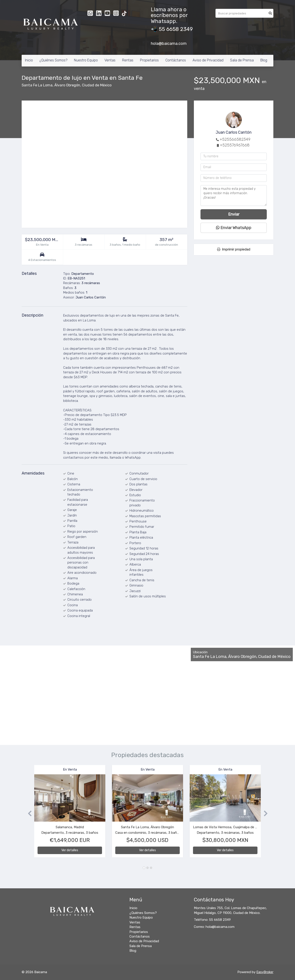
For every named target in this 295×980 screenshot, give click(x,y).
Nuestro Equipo (86, 60)
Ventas (110, 60)
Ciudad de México (97, 85)
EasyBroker (265, 972)
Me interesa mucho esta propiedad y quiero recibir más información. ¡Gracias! (234, 196)
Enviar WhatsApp (234, 228)
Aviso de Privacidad (208, 60)
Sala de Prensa (242, 60)
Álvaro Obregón (67, 85)
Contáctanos (176, 60)
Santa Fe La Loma (37, 85)
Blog (264, 60)
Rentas (128, 60)
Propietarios (149, 60)
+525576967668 (235, 145)
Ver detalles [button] (70, 850)
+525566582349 (235, 139)
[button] (28, 813)
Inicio (29, 60)
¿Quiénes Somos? (53, 60)
